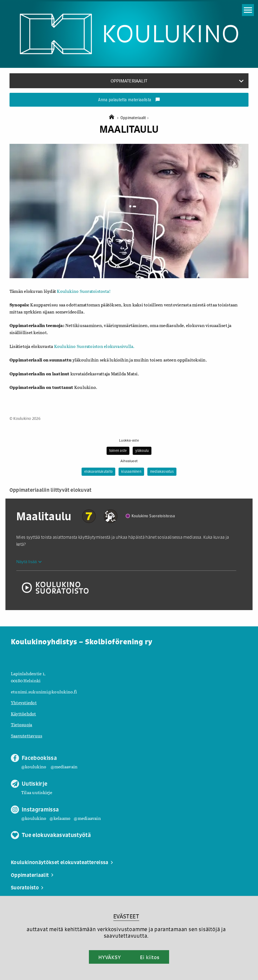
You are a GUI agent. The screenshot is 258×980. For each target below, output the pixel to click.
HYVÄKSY (110, 957)
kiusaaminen (131, 472)
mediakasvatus (162, 472)
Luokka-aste (129, 440)
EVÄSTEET (126, 916)
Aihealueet (129, 461)
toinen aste (118, 451)
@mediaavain (64, 767)
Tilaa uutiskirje (37, 792)
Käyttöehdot (24, 714)
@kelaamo (60, 818)
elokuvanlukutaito (98, 472)
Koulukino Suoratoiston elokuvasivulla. (94, 346)
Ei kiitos (150, 957)
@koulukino (34, 767)
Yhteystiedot (24, 703)
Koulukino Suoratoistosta (83, 291)
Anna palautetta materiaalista (129, 100)
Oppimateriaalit (134, 118)
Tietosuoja (21, 724)
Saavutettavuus (27, 736)
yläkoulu (142, 451)
